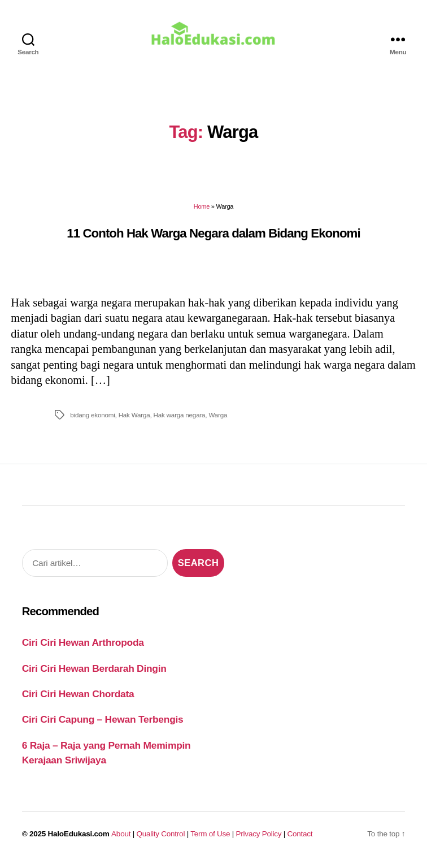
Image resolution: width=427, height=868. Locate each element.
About (121, 838)
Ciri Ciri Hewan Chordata (78, 698)
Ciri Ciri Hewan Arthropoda (83, 647)
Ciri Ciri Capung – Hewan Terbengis (103, 724)
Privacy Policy (259, 838)
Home (202, 211)
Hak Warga (134, 419)
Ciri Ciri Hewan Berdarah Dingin (94, 672)
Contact (300, 838)
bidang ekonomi (92, 419)
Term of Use (210, 838)
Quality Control (160, 838)
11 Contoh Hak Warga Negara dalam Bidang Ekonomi (213, 237)
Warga (218, 419)
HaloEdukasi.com (79, 838)
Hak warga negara (180, 419)
